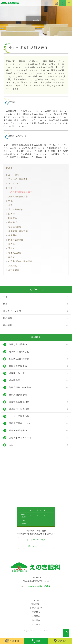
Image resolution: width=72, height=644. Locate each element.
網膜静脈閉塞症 (16, 240)
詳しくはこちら (36, 546)
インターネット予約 (36, 540)
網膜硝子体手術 (17, 373)
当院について (36, 608)
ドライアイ (14, 183)
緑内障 (12, 244)
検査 (5, 304)
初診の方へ (36, 604)
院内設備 (36, 620)
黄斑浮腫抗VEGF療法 (20, 387)
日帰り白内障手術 (18, 344)
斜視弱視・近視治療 (19, 409)
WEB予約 (12, 641)
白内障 (12, 214)
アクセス (36, 624)
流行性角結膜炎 (16, 209)
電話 (36, 641)
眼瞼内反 (13, 222)
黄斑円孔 (13, 266)
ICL (11, 445)
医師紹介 (36, 612)
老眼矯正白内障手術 (19, 352)
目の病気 (8, 318)
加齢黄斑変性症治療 (18, 197)
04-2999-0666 (39, 586)
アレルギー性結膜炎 (18, 179)
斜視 (11, 205)
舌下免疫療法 (15, 253)
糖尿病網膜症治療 (18, 395)
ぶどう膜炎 (14, 175)
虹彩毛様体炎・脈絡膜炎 (20, 261)
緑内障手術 (15, 380)
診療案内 (36, 616)
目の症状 (8, 325)
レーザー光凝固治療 (19, 416)
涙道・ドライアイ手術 (20, 438)
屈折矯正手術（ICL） (20, 423)
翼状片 (12, 248)
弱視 (11, 201)
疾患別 (9, 168)
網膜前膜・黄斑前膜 (18, 231)
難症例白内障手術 (18, 366)
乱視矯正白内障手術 (19, 359)
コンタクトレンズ (12, 311)
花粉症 (12, 257)
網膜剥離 (13, 235)
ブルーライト (15, 188)
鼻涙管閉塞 (14, 270)
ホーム (36, 600)
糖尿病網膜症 (15, 227)
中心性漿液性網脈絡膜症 (20, 192)
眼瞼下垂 (13, 218)
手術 (5, 297)
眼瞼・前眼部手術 (18, 430)
